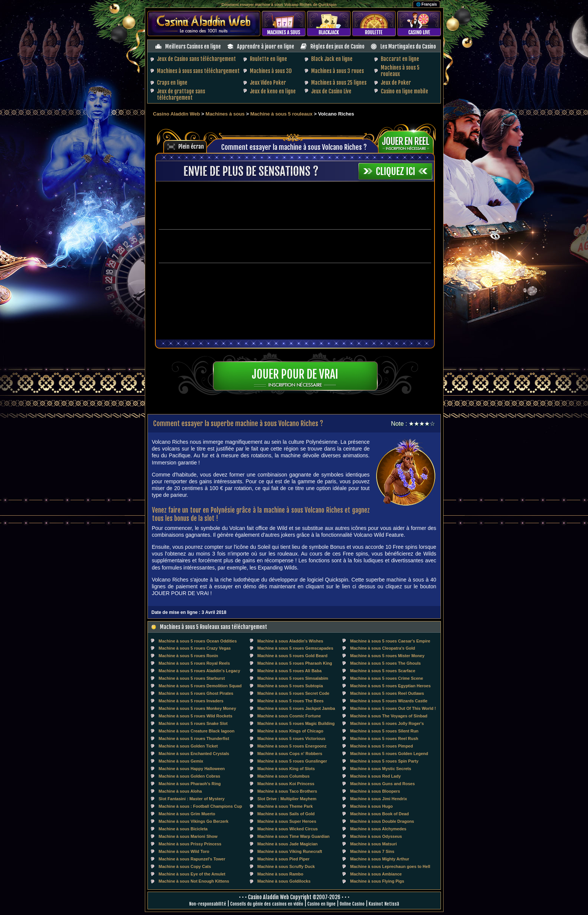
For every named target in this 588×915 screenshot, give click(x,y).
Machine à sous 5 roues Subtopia (290, 686)
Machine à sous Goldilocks (284, 881)
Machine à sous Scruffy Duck (286, 866)
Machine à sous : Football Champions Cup (201, 806)
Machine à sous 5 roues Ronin (188, 656)
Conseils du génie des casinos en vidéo (267, 904)
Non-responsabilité (208, 904)
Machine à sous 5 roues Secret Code (293, 693)
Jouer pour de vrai (295, 374)
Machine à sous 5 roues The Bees (290, 701)
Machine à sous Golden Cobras (190, 776)
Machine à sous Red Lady (375, 776)
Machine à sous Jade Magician (287, 844)
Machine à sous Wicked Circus (288, 829)
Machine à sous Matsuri (374, 844)
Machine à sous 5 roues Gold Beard (292, 656)
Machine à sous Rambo (280, 874)
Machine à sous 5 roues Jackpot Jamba (296, 708)
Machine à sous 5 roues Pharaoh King (295, 663)
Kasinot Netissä (384, 904)
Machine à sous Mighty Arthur (380, 859)
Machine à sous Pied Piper (283, 859)
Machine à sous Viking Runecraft (290, 851)
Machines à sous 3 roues (337, 71)
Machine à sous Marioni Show (188, 836)
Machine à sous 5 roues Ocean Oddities (198, 641)
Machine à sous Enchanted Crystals (194, 754)
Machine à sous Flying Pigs (377, 881)
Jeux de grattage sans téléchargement (181, 94)
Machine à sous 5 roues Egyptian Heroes (390, 686)
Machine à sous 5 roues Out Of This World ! (393, 708)
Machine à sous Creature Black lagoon (197, 731)
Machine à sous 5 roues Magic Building (296, 723)
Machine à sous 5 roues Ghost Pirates (196, 693)
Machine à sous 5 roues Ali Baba (289, 671)
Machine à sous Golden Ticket (188, 746)
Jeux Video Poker (268, 83)
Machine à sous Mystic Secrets (381, 769)
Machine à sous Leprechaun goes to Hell (390, 866)
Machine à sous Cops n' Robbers (290, 754)
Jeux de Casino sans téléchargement (196, 59)
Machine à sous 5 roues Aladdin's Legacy (200, 671)
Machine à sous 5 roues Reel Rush (384, 738)
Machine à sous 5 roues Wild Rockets (196, 716)
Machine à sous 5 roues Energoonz (292, 746)
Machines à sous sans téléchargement (198, 71)
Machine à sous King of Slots (286, 769)
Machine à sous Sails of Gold (286, 814)
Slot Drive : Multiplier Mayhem (287, 799)
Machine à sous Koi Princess (286, 784)
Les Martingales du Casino (408, 46)
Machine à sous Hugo (371, 806)
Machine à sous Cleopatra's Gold (383, 648)
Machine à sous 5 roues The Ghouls (386, 663)
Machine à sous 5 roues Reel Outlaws (387, 693)
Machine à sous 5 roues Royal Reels (194, 663)
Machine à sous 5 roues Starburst (192, 678)
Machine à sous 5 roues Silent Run (384, 731)
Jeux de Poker (396, 83)
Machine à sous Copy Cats (185, 866)
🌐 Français (427, 4)
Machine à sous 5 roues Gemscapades (295, 648)
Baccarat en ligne (400, 59)
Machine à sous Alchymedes (378, 829)
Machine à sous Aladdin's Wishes (290, 641)
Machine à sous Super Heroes (287, 821)
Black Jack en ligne (332, 59)
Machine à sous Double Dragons (382, 821)
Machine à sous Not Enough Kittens (194, 881)
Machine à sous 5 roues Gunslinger (292, 761)
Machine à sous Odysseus (376, 836)
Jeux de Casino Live (331, 91)
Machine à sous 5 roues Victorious (291, 738)
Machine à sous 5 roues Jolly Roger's (387, 723)
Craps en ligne (172, 83)
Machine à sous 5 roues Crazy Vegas (195, 648)
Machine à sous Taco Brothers (287, 791)
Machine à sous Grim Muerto (187, 814)
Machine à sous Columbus (283, 776)
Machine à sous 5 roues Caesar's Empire (390, 641)
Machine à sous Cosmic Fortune (289, 716)
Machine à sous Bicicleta (183, 829)
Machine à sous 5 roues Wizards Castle (389, 701)
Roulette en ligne (268, 59)
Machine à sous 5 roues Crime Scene (387, 678)
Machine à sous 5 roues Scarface (383, 671)
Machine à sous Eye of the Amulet (192, 874)
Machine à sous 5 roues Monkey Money (198, 708)
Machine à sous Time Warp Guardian (293, 836)
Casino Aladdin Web (177, 114)
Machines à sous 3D (271, 71)
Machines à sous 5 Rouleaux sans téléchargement (213, 627)
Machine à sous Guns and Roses (383, 784)
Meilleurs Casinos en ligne (193, 46)
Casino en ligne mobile (404, 91)
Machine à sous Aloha (180, 791)
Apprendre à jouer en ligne (266, 46)
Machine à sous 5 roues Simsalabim (293, 678)
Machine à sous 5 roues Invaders (191, 701)
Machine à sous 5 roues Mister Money (387, 656)
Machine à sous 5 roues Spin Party (384, 761)
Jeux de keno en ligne (273, 91)
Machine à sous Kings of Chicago (290, 731)
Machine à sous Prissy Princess (190, 844)
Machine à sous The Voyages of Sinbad (389, 716)
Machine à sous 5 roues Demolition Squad (200, 686)
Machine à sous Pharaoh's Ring (190, 784)
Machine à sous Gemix (181, 761)
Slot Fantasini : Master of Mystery (192, 799)
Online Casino (352, 904)
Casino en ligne (321, 904)
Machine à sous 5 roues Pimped (382, 746)
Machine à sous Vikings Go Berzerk (194, 821)
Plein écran (191, 147)
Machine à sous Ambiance (376, 874)
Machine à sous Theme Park (285, 806)
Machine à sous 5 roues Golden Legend (389, 754)
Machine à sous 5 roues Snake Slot (193, 723)
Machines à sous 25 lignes (339, 83)
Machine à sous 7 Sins (372, 851)
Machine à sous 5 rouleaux (282, 114)
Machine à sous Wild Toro (184, 851)
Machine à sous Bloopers (375, 791)
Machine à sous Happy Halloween (192, 769)
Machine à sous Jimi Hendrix (379, 799)
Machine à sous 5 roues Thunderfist (194, 738)
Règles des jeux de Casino (337, 46)
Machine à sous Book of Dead (380, 814)
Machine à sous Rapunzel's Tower (192, 859)
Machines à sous (225, 114)
